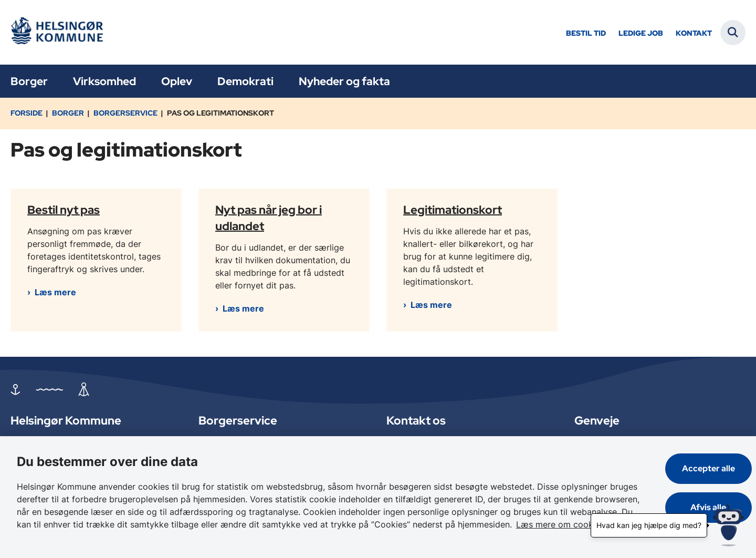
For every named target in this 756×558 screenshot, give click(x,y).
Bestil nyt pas (64, 209)
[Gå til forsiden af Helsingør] (60, 32)
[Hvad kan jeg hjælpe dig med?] (728, 525)
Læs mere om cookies (560, 524)
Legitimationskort (453, 209)
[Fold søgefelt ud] (733, 33)
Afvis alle (709, 507)
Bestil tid (586, 33)
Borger (29, 81)
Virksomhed (104, 81)
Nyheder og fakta (344, 81)
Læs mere (55, 292)
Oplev (177, 81)
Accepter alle (708, 468)
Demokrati (245, 81)
